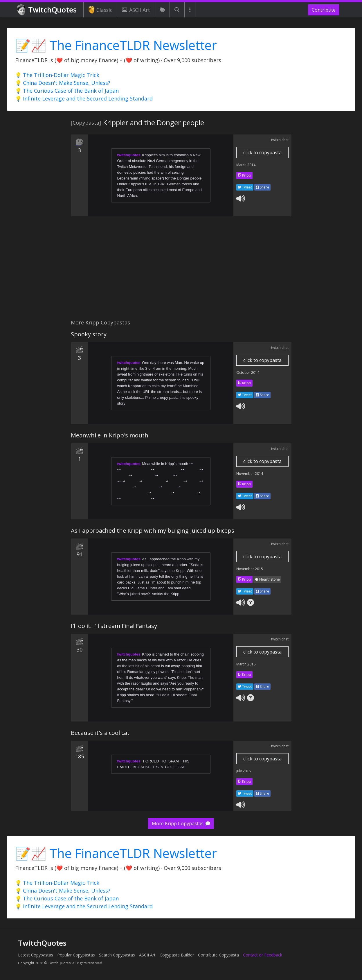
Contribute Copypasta (218, 955)
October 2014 (248, 373)
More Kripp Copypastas (181, 823)
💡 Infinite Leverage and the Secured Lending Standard (84, 98)
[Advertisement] (181, 271)
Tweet (245, 187)
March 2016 (246, 664)
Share (262, 187)
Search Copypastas (117, 955)
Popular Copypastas (76, 955)
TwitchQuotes (47, 10)
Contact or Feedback (263, 955)
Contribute (324, 10)
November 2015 (250, 569)
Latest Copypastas (36, 955)
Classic (100, 10)
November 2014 (250, 474)
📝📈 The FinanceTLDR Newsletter (116, 45)
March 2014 (246, 165)
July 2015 (244, 771)
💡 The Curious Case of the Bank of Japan (67, 91)
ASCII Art (136, 10)
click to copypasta (262, 152)
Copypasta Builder (177, 955)
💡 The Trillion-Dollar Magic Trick (57, 75)
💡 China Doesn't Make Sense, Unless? (63, 83)
